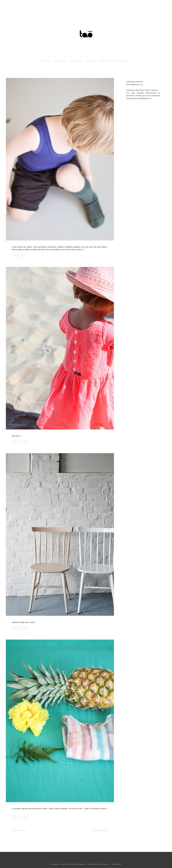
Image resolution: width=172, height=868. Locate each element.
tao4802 (55, 864)
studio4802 (60, 61)
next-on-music (121, 61)
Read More (20, 256)
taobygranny (76, 61)
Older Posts (100, 831)
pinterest (105, 61)
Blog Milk (104, 864)
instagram (92, 61)
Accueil (47, 61)
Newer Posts (19, 831)
